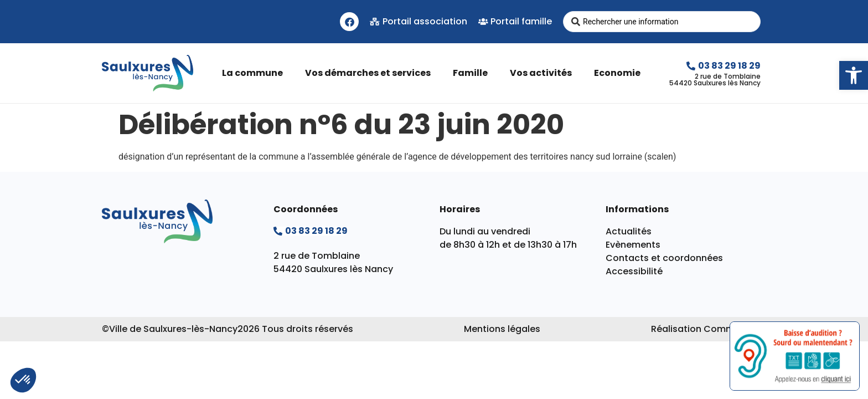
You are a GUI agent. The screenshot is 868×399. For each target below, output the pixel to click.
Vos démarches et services (371, 73)
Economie (620, 73)
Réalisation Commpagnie (709, 329)
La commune (255, 73)
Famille (473, 73)
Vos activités (544, 73)
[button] (854, 75)
